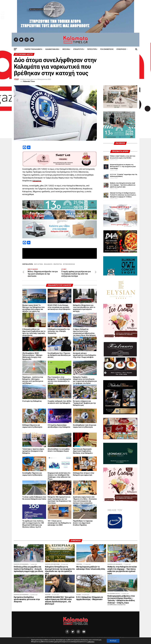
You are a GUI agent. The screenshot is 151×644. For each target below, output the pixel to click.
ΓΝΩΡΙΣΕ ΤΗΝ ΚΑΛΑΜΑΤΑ (33, 49)
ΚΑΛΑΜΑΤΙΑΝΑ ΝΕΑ (52, 49)
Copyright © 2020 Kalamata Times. (111, 638)
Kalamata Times (29, 81)
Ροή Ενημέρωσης (107, 49)
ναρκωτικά (58, 264)
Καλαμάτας (37, 181)
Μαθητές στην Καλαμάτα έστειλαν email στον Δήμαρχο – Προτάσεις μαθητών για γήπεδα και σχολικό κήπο (123, 185)
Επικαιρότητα (78, 49)
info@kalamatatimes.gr (60, 638)
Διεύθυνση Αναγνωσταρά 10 (37, 638)
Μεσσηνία (66, 49)
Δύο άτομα (39, 264)
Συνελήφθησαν (69, 264)
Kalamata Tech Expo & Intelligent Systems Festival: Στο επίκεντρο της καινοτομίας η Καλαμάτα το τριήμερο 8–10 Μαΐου (123, 195)
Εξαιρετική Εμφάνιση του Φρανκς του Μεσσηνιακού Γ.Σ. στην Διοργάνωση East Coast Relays (123, 167)
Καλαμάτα (49, 264)
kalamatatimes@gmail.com (84, 638)
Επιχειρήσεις (121, 49)
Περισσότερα (92, 49)
